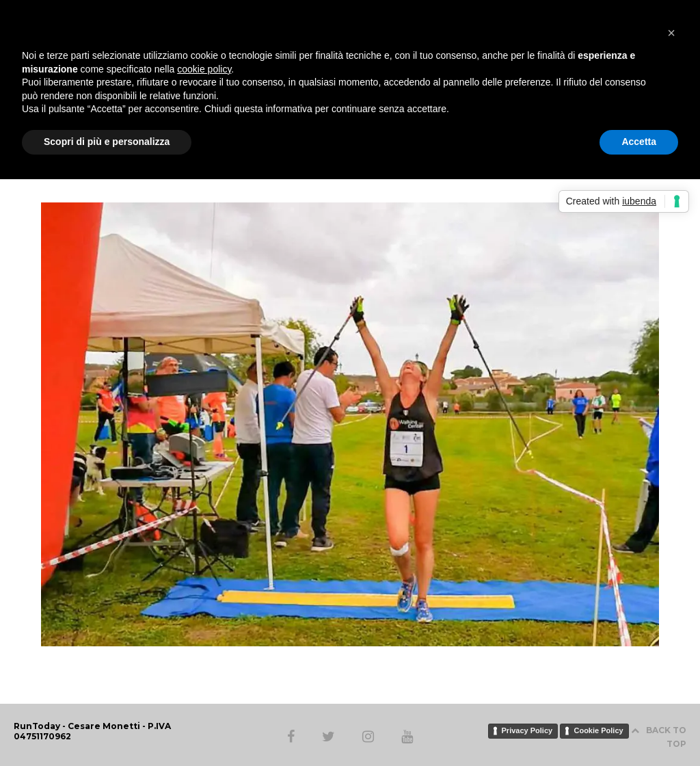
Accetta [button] (639, 142)
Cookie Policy (598, 730)
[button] (671, 33)
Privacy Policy (527, 730)
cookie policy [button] (204, 69)
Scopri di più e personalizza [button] (107, 142)
